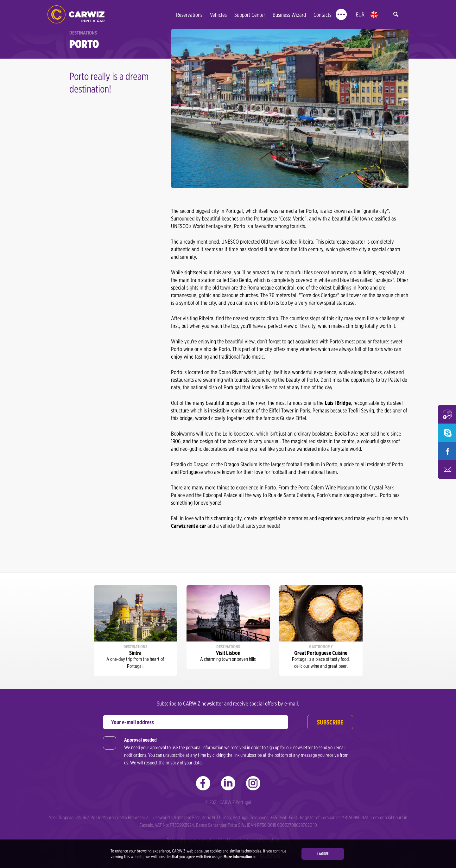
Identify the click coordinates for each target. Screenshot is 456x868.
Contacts (322, 15)
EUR (360, 14)
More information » (239, 857)
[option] (135, 631)
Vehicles (218, 15)
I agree (323, 854)
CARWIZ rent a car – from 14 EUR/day (76, 14)
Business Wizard (289, 15)
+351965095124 (284, 817)
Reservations (189, 15)
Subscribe (330, 722)
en (374, 15)
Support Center (250, 15)
